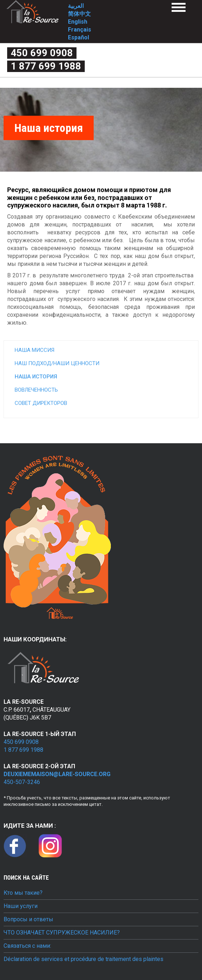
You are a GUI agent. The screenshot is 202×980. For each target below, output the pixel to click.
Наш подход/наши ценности (57, 363)
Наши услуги (21, 906)
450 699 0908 (42, 53)
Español (78, 37)
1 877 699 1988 (46, 66)
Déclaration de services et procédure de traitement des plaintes (83, 959)
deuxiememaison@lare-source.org (57, 774)
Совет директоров (41, 403)
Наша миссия (35, 350)
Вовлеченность (36, 390)
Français (80, 30)
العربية (76, 6)
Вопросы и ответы (28, 919)
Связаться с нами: (27, 946)
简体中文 (79, 14)
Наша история (36, 377)
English (78, 22)
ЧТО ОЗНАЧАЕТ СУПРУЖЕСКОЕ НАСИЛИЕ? (62, 933)
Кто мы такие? (23, 893)
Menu (179, 7)
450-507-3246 (22, 782)
